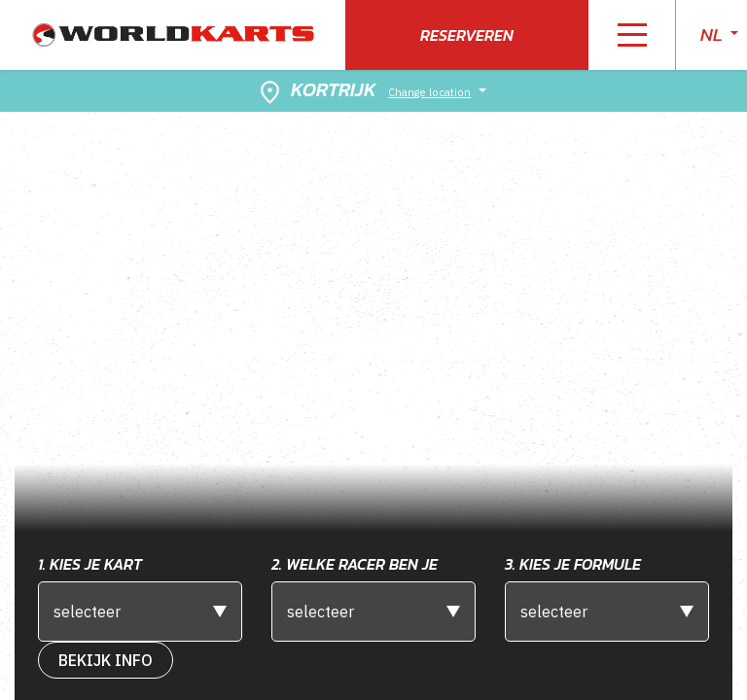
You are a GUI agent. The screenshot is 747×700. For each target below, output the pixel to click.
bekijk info (106, 660)
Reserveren (467, 35)
